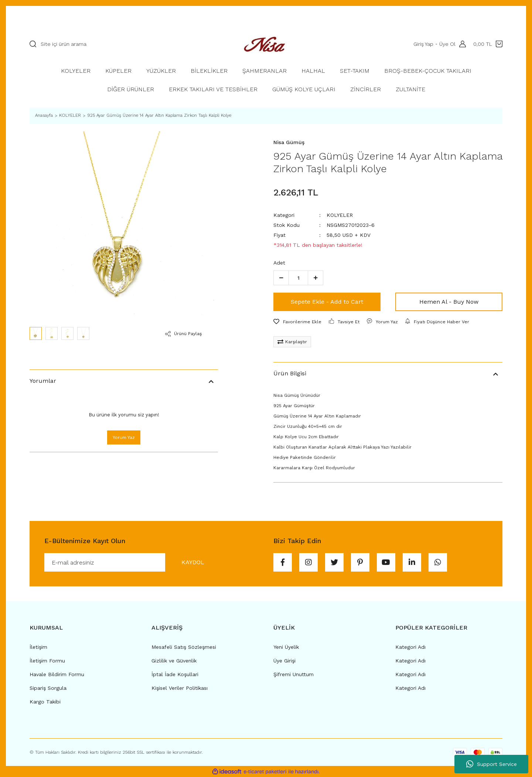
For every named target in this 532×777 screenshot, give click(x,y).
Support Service (492, 764)
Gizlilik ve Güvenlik (174, 661)
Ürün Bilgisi (290, 373)
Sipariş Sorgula (48, 688)
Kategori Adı (410, 647)
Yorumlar (43, 381)
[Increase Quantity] (316, 278)
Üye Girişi (284, 661)
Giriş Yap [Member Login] (423, 44)
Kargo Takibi (45, 702)
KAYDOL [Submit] (193, 562)
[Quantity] (298, 278)
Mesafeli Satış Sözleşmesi (184, 647)
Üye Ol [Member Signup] (447, 44)
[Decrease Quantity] (281, 278)
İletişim (38, 647)
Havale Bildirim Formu (57, 674)
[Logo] (266, 44)
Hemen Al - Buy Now (449, 302)
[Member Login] (461, 44)
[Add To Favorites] (297, 322)
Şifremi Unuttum (294, 674)
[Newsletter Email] (132, 562)
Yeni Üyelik (286, 647)
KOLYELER (340, 215)
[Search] (124, 44)
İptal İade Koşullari (175, 674)
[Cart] (488, 44)
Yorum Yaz (124, 437)
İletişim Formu (47, 661)
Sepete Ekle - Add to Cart (327, 302)
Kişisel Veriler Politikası (180, 688)
